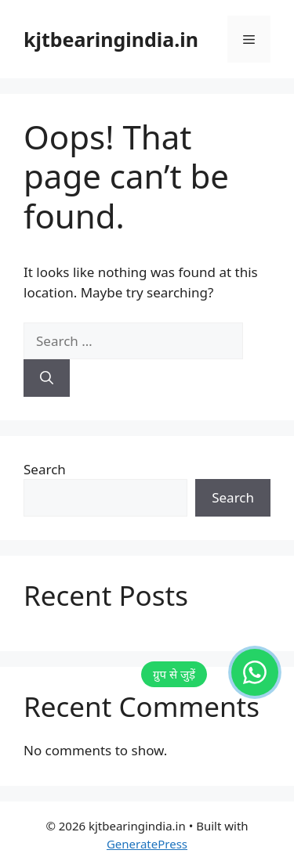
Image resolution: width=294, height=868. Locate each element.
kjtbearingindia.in (111, 39)
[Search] (47, 378)
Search (45, 469)
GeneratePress (147, 844)
